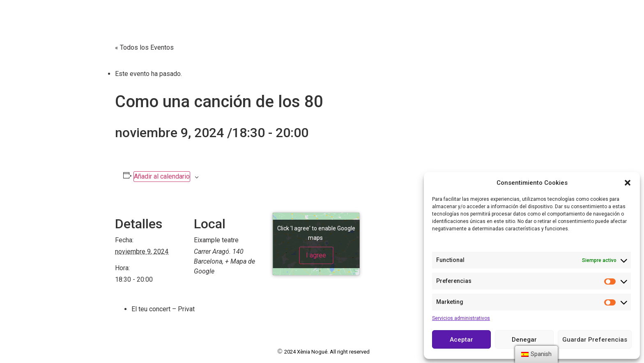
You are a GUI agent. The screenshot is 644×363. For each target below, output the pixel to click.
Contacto (444, 13)
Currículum (282, 13)
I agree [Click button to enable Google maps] (316, 255)
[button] (628, 183)
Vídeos (360, 13)
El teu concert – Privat (163, 309)
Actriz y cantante (64, 30)
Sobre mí (231, 13)
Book (327, 13)
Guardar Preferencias (595, 340)
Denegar (524, 340)
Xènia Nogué (53, 13)
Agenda (399, 13)
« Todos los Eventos (144, 47)
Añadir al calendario (162, 176)
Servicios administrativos (461, 318)
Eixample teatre (216, 240)
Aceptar (461, 340)
